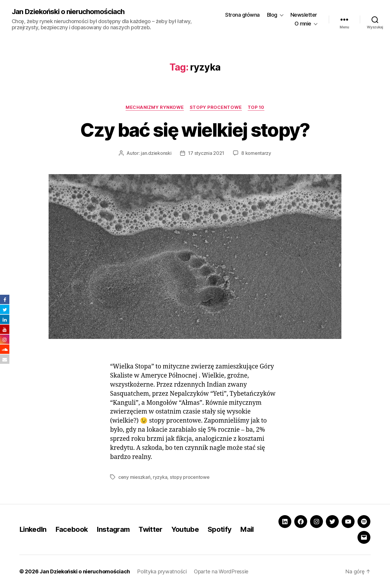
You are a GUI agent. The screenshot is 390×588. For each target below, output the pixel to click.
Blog (272, 15)
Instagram (113, 529)
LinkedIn (33, 529)
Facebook (72, 529)
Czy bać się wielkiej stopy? (195, 130)
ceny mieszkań (134, 477)
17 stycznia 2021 (206, 153)
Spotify (219, 529)
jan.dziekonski (156, 153)
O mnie (303, 24)
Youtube (185, 529)
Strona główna (242, 15)
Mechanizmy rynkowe (155, 107)
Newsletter (304, 15)
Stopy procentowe (216, 107)
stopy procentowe (190, 477)
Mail (247, 529)
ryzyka (160, 477)
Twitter (150, 529)
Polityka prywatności (162, 571)
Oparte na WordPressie (221, 571)
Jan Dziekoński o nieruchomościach (68, 12)
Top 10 (256, 107)
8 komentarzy (256, 153)
